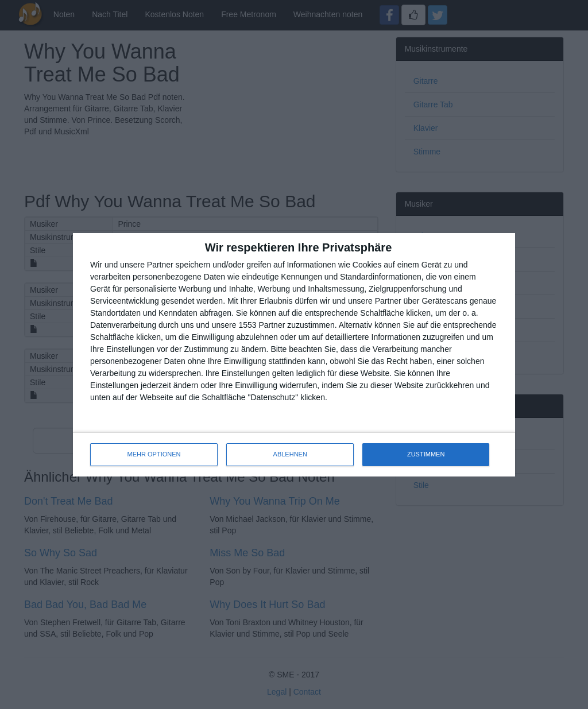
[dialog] (294, 355)
